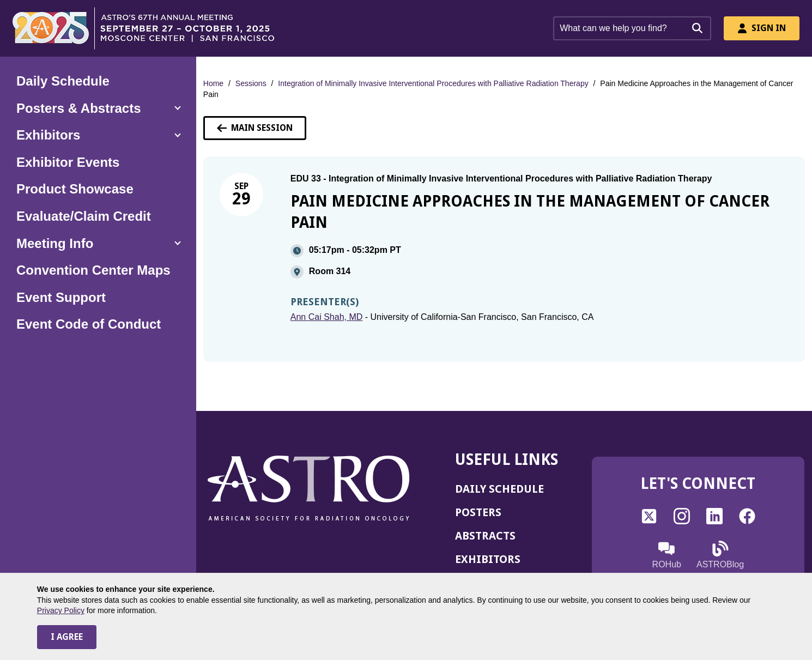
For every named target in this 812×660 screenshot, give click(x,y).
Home (213, 83)
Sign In (762, 28)
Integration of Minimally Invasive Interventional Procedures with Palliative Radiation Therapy (433, 83)
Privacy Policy (61, 610)
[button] (98, 108)
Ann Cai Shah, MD (327, 317)
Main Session (255, 128)
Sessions (251, 83)
